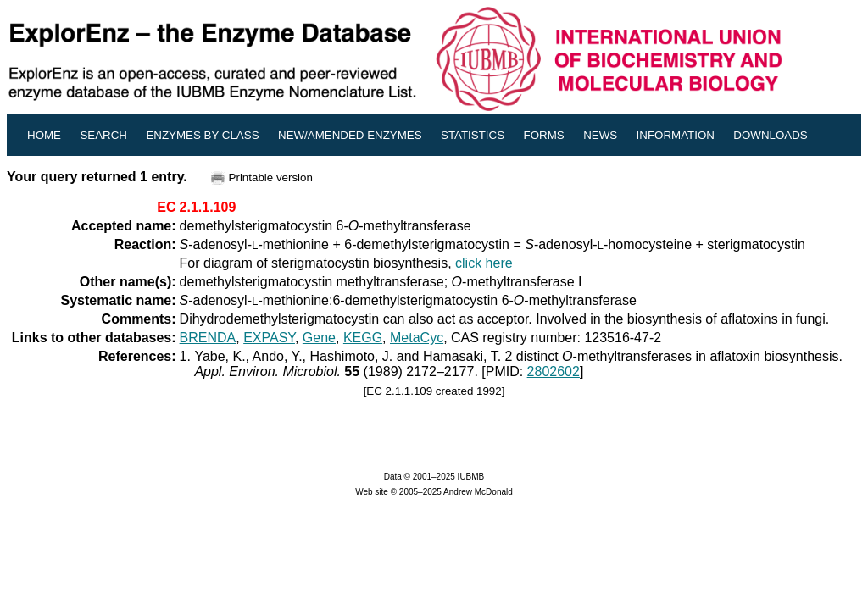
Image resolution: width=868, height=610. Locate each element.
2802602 (554, 372)
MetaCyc (417, 338)
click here (484, 263)
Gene (319, 338)
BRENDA (208, 338)
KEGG (363, 338)
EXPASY (269, 338)
